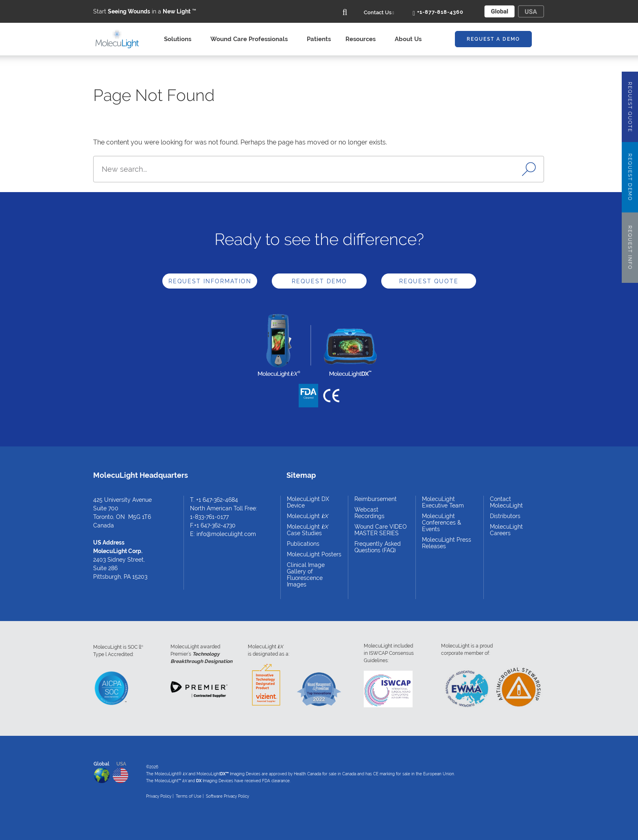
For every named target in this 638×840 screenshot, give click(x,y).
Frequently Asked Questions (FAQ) (378, 547)
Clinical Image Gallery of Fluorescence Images (306, 575)
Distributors (505, 516)
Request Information (210, 281)
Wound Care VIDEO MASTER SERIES (381, 530)
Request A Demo (493, 39)
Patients (319, 39)
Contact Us (379, 12)
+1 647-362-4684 (217, 500)
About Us (410, 39)
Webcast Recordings (369, 513)
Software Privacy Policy (227, 796)
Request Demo (319, 281)
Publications (303, 544)
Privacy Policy (159, 796)
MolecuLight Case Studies (307, 530)
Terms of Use (189, 796)
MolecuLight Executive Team (443, 502)
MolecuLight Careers (506, 530)
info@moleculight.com (226, 534)
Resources (363, 39)
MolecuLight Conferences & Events (441, 523)
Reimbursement (376, 499)
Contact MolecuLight (506, 502)
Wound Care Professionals (251, 39)
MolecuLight (307, 516)
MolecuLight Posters (314, 554)
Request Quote (429, 281)
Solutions (180, 39)
